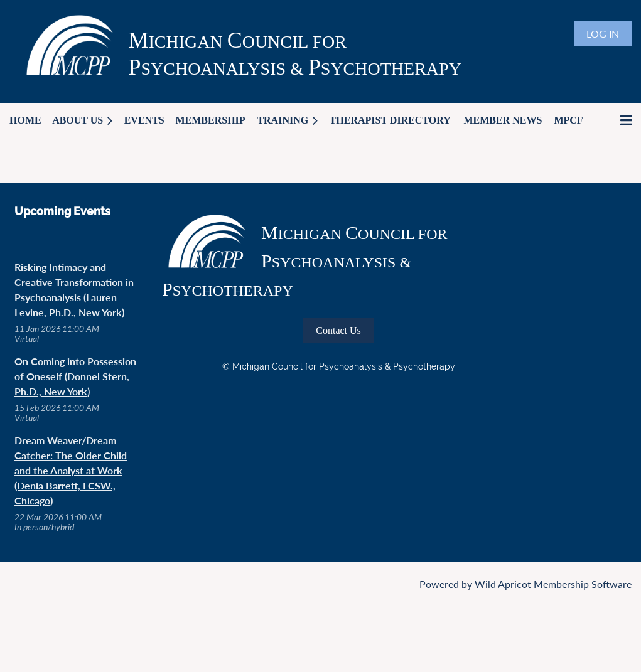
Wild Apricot (503, 584)
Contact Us (338, 330)
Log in (603, 34)
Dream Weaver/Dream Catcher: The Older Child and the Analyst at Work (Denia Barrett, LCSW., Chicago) (71, 470)
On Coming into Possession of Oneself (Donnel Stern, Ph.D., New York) (75, 376)
